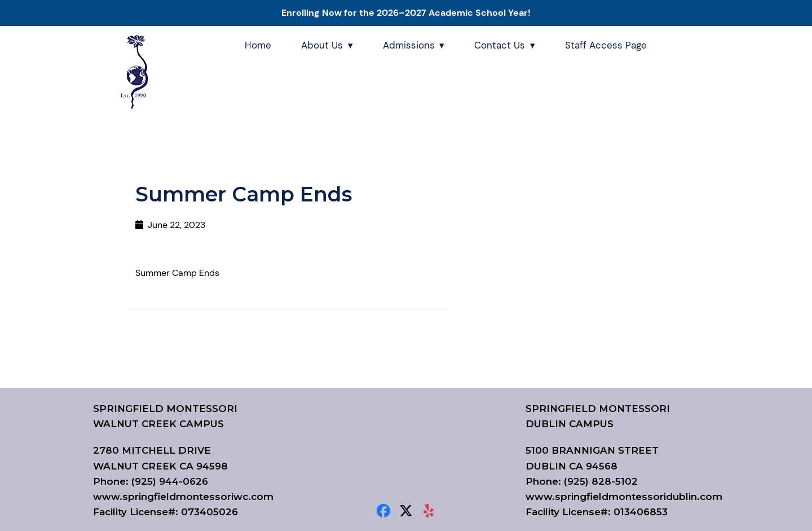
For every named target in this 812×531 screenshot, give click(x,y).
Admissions (409, 45)
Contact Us (500, 45)
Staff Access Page (606, 45)
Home (258, 45)
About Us (322, 45)
